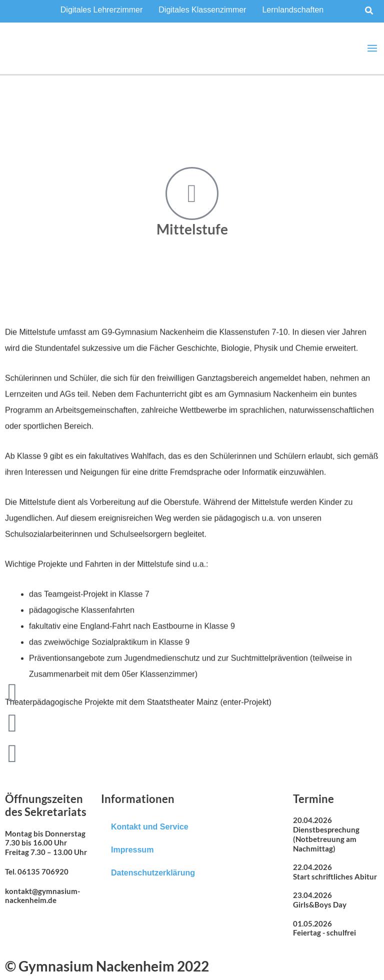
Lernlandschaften (293, 10)
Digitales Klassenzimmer (202, 10)
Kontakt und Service (150, 827)
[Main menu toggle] (372, 48)
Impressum (132, 850)
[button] (369, 11)
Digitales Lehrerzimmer (102, 10)
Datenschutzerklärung (153, 873)
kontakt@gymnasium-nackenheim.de (42, 896)
